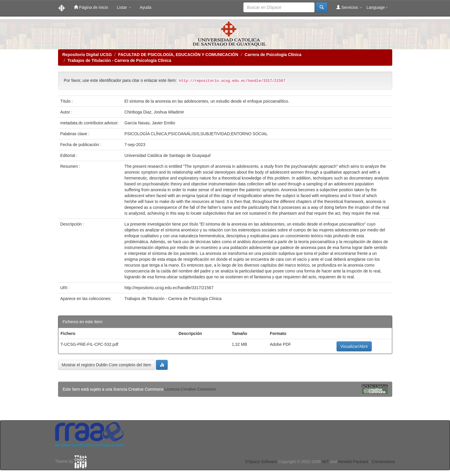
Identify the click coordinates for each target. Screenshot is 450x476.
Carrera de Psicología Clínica (273, 55)
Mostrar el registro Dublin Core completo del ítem (107, 365)
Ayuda (146, 7)
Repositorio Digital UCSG (87, 55)
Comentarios (383, 462)
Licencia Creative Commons (190, 389)
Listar (124, 7)
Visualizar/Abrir (354, 346)
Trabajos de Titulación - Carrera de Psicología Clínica (119, 60)
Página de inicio (91, 7)
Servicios (349, 7)
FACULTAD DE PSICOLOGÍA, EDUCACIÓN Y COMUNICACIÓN (178, 55)
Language (377, 7)
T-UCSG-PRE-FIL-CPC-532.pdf (90, 344)
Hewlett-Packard (353, 462)
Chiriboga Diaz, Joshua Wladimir (154, 112)
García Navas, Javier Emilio (150, 123)
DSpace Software (261, 462)
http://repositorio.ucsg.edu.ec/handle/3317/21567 (169, 288)
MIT (325, 462)
